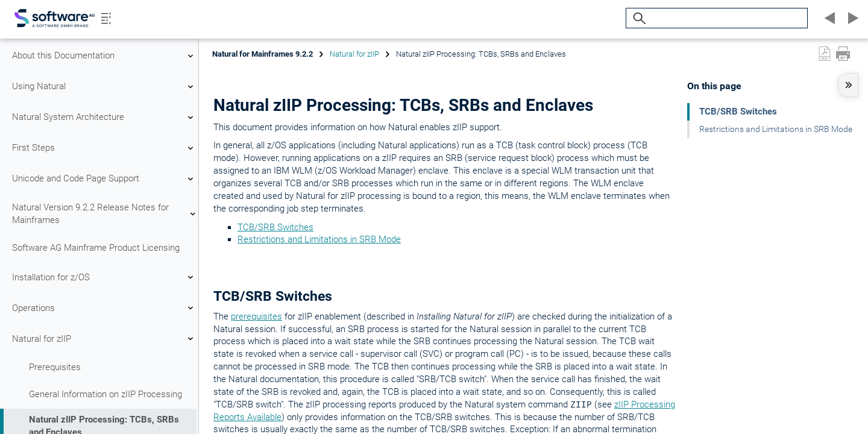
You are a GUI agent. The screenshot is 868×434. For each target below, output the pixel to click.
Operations (104, 308)
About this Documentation (104, 56)
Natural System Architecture (104, 118)
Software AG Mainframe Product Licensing (96, 248)
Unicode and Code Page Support (104, 179)
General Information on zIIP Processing (105, 394)
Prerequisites (55, 367)
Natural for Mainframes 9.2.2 (263, 54)
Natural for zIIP (104, 339)
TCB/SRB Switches (275, 227)
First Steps (104, 148)
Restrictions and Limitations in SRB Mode (319, 239)
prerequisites (256, 316)
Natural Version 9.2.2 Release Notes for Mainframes (104, 214)
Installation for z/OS (104, 277)
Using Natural (104, 87)
